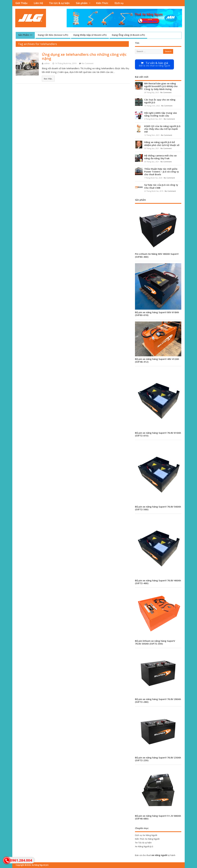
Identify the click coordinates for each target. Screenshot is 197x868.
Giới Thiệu (21, 3)
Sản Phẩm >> (25, 35)
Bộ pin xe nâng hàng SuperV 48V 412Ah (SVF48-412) (157, 360)
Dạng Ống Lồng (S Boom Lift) (128, 35)
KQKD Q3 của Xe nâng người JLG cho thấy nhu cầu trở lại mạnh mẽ (162, 129)
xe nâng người (159, 855)
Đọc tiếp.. (48, 79)
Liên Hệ (38, 3)
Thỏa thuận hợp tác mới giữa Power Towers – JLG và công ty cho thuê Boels (162, 172)
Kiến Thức (102, 3)
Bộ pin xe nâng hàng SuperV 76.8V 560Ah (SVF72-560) (158, 508)
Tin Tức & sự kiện (143, 843)
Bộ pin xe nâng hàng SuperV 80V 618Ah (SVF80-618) (157, 314)
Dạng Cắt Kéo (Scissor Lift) (53, 35)
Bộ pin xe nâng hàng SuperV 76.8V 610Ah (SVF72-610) (158, 434)
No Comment (88, 63)
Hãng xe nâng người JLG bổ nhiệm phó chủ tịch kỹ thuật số (162, 143)
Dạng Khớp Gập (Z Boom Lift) (90, 35)
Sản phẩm (82, 3)
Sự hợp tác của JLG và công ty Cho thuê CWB (161, 186)
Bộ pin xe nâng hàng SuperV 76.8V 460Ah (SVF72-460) (158, 582)
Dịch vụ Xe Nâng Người (146, 835)
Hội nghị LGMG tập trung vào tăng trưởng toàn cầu (161, 114)
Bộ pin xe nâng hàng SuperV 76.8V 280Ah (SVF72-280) (158, 700)
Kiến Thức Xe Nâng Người (147, 839)
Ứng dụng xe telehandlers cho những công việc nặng (84, 56)
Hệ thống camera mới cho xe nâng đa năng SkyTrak (160, 157)
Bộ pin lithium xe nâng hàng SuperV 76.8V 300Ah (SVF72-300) (155, 642)
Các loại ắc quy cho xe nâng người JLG (160, 101)
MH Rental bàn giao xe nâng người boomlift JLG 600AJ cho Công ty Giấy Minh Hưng (161, 86)
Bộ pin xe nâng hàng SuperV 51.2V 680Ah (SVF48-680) (158, 817)
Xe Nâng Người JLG (144, 846)
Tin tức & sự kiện (59, 3)
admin (47, 63)
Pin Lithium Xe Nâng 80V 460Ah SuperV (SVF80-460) (157, 255)
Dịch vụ (119, 3)
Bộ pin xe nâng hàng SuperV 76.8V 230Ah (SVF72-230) (158, 759)
